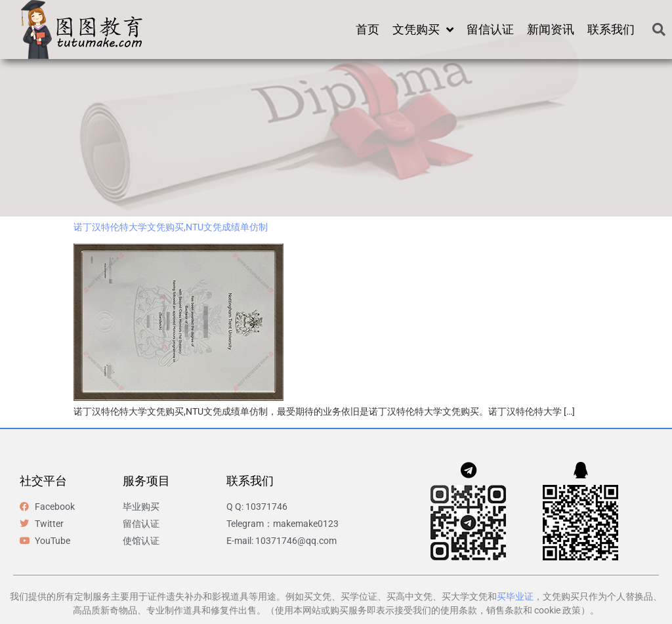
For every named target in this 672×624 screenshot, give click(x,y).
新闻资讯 (551, 29)
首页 (367, 29)
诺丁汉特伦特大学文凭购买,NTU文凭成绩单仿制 (171, 227)
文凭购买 (423, 30)
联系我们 (611, 29)
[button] (659, 30)
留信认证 (490, 29)
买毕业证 (515, 596)
